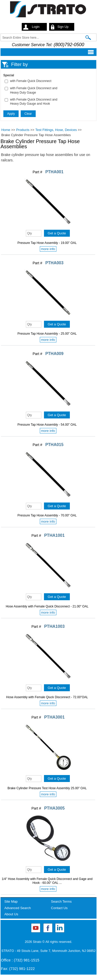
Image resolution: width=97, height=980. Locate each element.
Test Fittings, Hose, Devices (56, 130)
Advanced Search (18, 908)
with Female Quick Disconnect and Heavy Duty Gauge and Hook (34, 102)
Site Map (11, 901)
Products (23, 130)
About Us (11, 914)
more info (48, 249)
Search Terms (61, 901)
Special (9, 75)
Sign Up (63, 27)
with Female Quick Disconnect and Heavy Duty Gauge (34, 90)
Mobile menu (47, 52)
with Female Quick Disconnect (31, 81)
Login (36, 27)
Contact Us (59, 908)
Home (6, 130)
